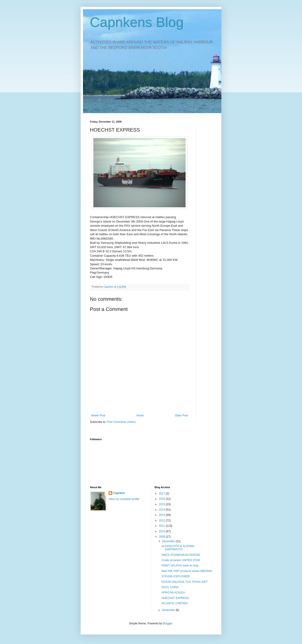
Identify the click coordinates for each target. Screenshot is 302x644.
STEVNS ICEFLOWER (176, 576)
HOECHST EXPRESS (175, 598)
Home (140, 415)
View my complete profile (124, 499)
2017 (162, 494)
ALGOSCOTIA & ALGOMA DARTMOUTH (178, 548)
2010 (162, 531)
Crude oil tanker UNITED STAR (181, 560)
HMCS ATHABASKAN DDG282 (181, 555)
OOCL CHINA (170, 587)
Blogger (167, 623)
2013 (162, 515)
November (169, 610)
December (169, 541)
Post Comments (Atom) (121, 422)
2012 (162, 521)
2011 (162, 526)
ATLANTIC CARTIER (174, 603)
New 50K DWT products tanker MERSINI (187, 571)
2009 (162, 537)
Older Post (181, 415)
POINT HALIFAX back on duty (180, 566)
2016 (162, 499)
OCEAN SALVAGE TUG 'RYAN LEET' (185, 582)
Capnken (119, 493)
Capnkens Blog (137, 22)
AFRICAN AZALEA (173, 593)
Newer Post (98, 415)
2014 (162, 510)
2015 (162, 504)
